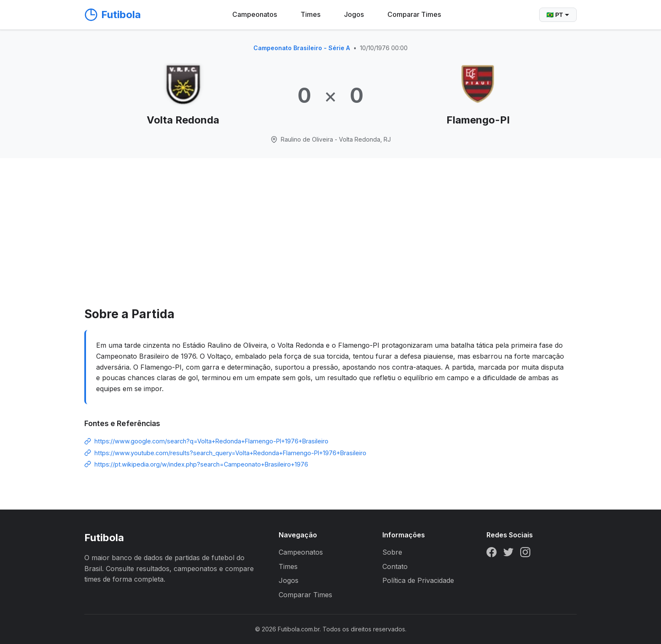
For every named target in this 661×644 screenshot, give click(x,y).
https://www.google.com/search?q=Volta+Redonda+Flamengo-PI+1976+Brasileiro (211, 441)
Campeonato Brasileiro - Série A (302, 48)
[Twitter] (508, 554)
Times (310, 14)
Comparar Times (414, 14)
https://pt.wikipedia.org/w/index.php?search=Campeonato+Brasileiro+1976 (201, 464)
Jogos (354, 14)
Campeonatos (255, 14)
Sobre (392, 552)
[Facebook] (492, 554)
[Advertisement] (330, 241)
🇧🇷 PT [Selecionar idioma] (558, 15)
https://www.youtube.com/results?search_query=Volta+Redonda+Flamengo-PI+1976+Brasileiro (230, 453)
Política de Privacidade (418, 580)
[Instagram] (525, 554)
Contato (395, 566)
